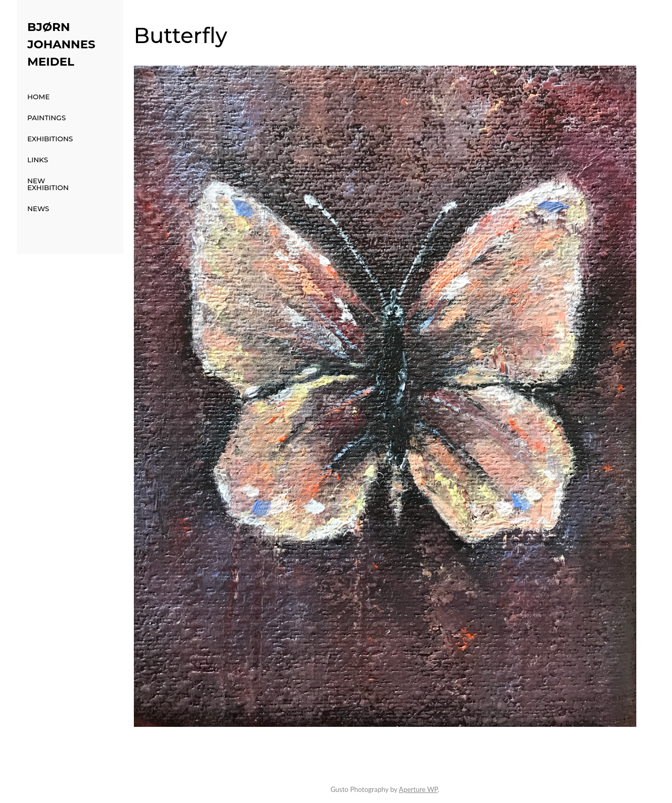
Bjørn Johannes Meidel (61, 44)
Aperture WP (418, 789)
